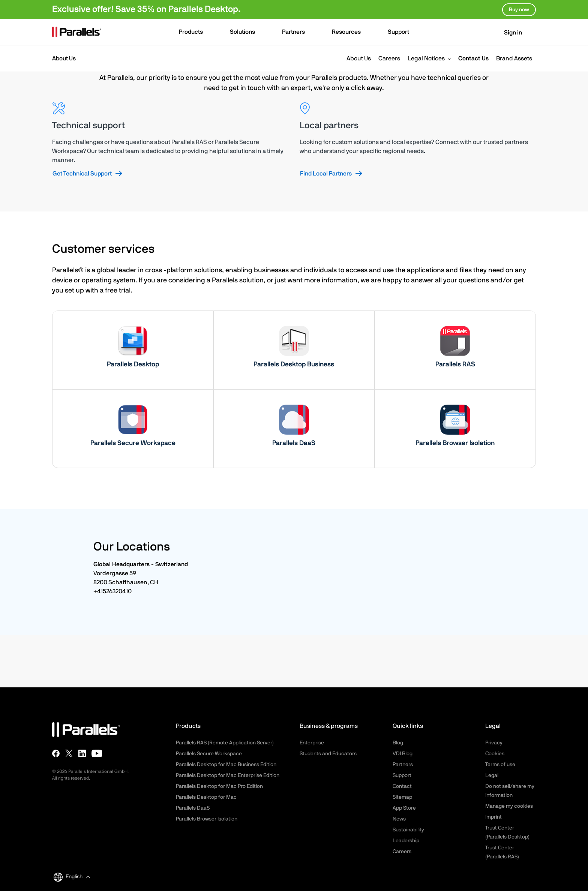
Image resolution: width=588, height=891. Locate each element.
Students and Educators (328, 754)
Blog (398, 743)
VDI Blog (403, 754)
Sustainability (408, 830)
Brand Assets (514, 58)
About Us (359, 58)
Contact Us (473, 58)
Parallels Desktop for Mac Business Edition (226, 765)
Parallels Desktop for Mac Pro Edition (219, 786)
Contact (402, 786)
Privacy (494, 743)
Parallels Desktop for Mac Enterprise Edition (228, 775)
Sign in (508, 33)
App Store (404, 808)
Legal (492, 775)
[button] (194, 33)
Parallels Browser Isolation (207, 819)
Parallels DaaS (193, 808)
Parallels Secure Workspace (209, 754)
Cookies (495, 754)
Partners (403, 765)
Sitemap (402, 797)
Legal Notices (426, 58)
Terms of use (500, 765)
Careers (389, 58)
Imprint (493, 817)
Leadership (406, 841)
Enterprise (312, 743)
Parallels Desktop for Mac (206, 797)
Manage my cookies (509, 806)
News (399, 819)
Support (402, 775)
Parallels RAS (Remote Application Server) (225, 743)
